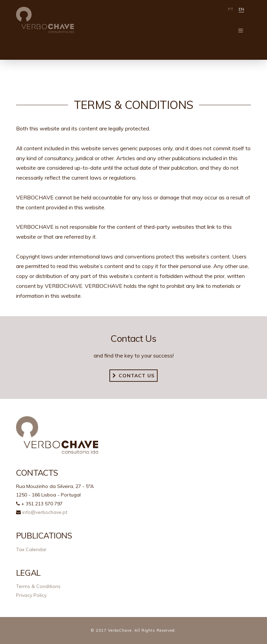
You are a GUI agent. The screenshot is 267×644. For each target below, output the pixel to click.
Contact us (133, 376)
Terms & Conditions (38, 586)
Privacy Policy (31, 595)
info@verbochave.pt (45, 512)
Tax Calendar (31, 549)
